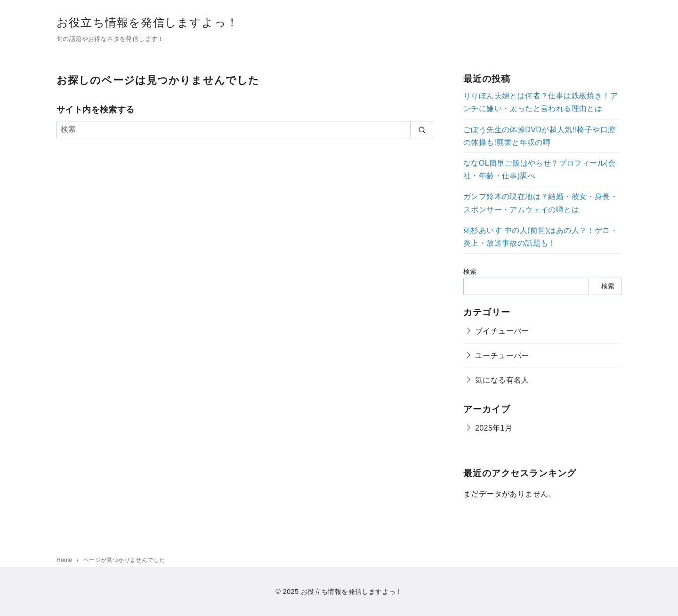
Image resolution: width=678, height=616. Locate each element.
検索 (470, 272)
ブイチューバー (502, 331)
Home (65, 560)
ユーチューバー (502, 356)
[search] (422, 129)
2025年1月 (494, 428)
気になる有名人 (502, 380)
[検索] (245, 129)
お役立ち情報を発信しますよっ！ (147, 22)
